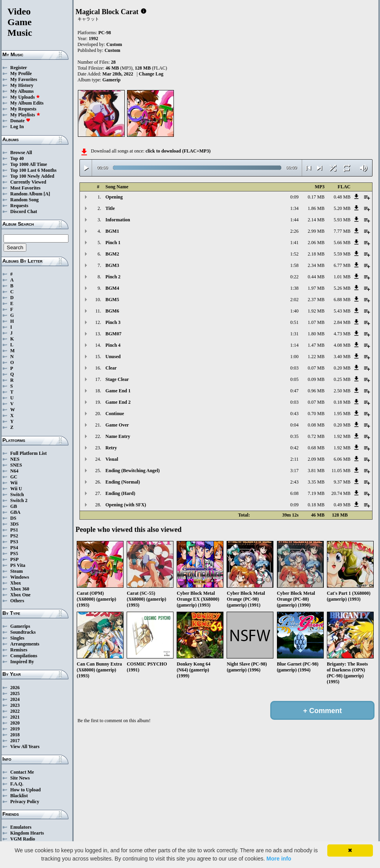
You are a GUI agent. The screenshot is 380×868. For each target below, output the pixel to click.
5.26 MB (342, 288)
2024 (15, 699)
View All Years (25, 747)
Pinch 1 (113, 243)
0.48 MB (342, 197)
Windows (20, 577)
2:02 (294, 300)
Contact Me (22, 772)
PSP (14, 559)
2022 (15, 711)
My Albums (22, 91)
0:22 (294, 277)
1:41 (294, 243)
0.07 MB (316, 368)
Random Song (24, 200)
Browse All (21, 153)
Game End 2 (118, 402)
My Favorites (24, 79)
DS (13, 518)
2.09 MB (316, 459)
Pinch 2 (113, 277)
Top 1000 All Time (29, 164)
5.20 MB (342, 208)
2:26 (294, 231)
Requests (19, 206)
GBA (15, 512)
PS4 (14, 548)
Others (17, 601)
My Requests (23, 109)
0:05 (294, 379)
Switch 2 (19, 500)
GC (14, 477)
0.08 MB (316, 425)
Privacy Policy (25, 802)
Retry (111, 448)
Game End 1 (118, 391)
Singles (17, 638)
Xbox (16, 583)
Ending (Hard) (120, 493)
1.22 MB (316, 357)
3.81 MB (316, 471)
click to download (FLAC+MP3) (178, 151)
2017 (15, 741)
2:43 (294, 482)
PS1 (14, 530)
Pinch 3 (113, 322)
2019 (15, 729)
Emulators (21, 827)
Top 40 (17, 158)
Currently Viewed (28, 182)
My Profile (21, 74)
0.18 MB (342, 402)
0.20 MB (342, 368)
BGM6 (112, 311)
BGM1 (112, 231)
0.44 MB (316, 277)
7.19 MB (316, 493)
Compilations (24, 656)
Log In (17, 127)
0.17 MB (316, 197)
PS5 (14, 554)
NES (15, 459)
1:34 (294, 208)
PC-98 (105, 33)
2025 (15, 693)
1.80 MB (316, 334)
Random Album (26, 194)
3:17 (294, 471)
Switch (17, 495)
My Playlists (25, 115)
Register (19, 68)
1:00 (294, 357)
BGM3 (112, 265)
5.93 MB (342, 220)
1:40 (294, 311)
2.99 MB (316, 231)
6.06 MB (342, 459)
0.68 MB (316, 448)
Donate (20, 121)
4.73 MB (342, 334)
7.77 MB (342, 231)
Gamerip (111, 80)
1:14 (294, 345)
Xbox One (20, 595)
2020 (15, 723)
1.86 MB (316, 208)
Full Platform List (29, 453)
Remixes (19, 650)
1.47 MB (316, 345)
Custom (114, 44)
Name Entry (118, 436)
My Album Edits (27, 103)
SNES (16, 465)
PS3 (14, 542)
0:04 (294, 425)
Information (118, 220)
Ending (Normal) (123, 482)
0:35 (294, 436)
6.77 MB (342, 265)
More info (279, 859)
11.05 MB (341, 471)
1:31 (294, 334)
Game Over (117, 425)
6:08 (294, 493)
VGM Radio (23, 839)
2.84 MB (342, 322)
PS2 (14, 536)
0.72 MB (316, 436)
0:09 (294, 197)
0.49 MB (342, 505)
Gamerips (20, 626)
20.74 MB (341, 493)
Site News (20, 778)
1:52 (294, 254)
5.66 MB (342, 243)
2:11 (294, 459)
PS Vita (18, 565)
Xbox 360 (20, 589)
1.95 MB (342, 414)
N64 (14, 471)
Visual (112, 459)
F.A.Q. (17, 784)
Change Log (151, 74)
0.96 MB (316, 391)
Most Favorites (25, 188)
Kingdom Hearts (27, 833)
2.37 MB (316, 300)
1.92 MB (316, 311)
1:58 (294, 265)
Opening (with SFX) (126, 505)
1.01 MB (342, 277)
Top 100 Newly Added (32, 176)
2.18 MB (316, 254)
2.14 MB (316, 220)
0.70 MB (316, 414)
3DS (14, 524)
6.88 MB (342, 300)
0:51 (294, 322)
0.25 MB (342, 379)
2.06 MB (316, 243)
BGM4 (112, 288)
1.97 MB (316, 288)
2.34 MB (316, 265)
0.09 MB (316, 379)
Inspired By (22, 662)
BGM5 (112, 300)
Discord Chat (24, 211)
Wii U (16, 489)
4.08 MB (342, 345)
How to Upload (25, 790)
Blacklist (19, 796)
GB (14, 506)
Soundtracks (23, 632)
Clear (111, 368)
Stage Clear (117, 379)
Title (110, 208)
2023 (15, 705)
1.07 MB (316, 322)
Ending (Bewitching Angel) (133, 471)
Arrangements (25, 644)
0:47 (294, 391)
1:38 (294, 288)
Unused (113, 357)
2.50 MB (342, 391)
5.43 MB (342, 311)
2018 (15, 735)
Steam (17, 571)
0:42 (294, 448)
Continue (115, 414)
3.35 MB (316, 482)
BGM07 (113, 334)
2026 (15, 688)
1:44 (294, 220)
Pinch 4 (113, 345)
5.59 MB (342, 254)
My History (22, 85)
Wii (14, 483)
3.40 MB (342, 357)
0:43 (294, 414)
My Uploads (25, 97)
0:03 (294, 368)
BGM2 (112, 254)
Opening (114, 197)
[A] (47, 194)
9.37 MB (342, 482)
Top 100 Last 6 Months (33, 170)
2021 (15, 717)
